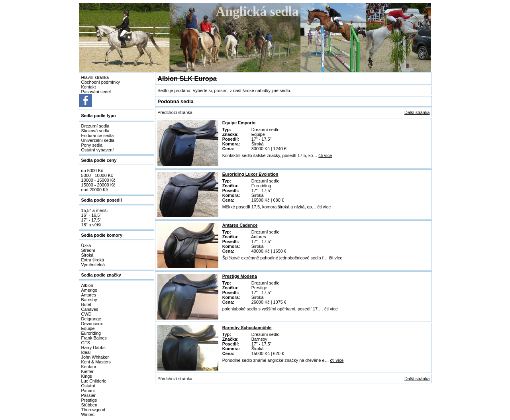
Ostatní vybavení (98, 150)
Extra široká (93, 260)
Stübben (89, 405)
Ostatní (88, 386)
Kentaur (89, 367)
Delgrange (91, 319)
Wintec (88, 414)
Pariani (88, 391)
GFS (86, 343)
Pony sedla (92, 145)
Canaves (90, 309)
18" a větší (91, 225)
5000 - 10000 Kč (97, 175)
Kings (87, 376)
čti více (325, 155)
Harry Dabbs (93, 347)
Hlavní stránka (95, 77)
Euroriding (91, 333)
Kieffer (87, 371)
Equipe (88, 328)
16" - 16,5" (91, 215)
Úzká (86, 245)
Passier (88, 395)
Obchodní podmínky (101, 82)
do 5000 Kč (92, 171)
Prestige (89, 400)
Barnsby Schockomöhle (247, 328)
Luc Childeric (94, 381)
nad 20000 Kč (95, 190)
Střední (88, 250)
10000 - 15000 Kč (98, 180)
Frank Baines (94, 338)
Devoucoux (92, 324)
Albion (87, 285)
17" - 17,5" (91, 220)
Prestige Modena (240, 276)
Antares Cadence (240, 225)
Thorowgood (93, 410)
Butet (86, 304)
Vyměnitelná (93, 265)
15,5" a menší (95, 210)
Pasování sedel (96, 92)
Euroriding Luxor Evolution (250, 174)
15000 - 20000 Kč (98, 185)
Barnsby (89, 300)
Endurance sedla (98, 135)
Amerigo (89, 290)
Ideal (86, 352)
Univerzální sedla (98, 140)
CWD (86, 314)
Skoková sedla (95, 131)
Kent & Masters (96, 362)
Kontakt (89, 87)
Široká (87, 255)
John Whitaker (95, 357)
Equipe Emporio (239, 123)
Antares (89, 295)
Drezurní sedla (95, 126)
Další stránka (417, 112)
